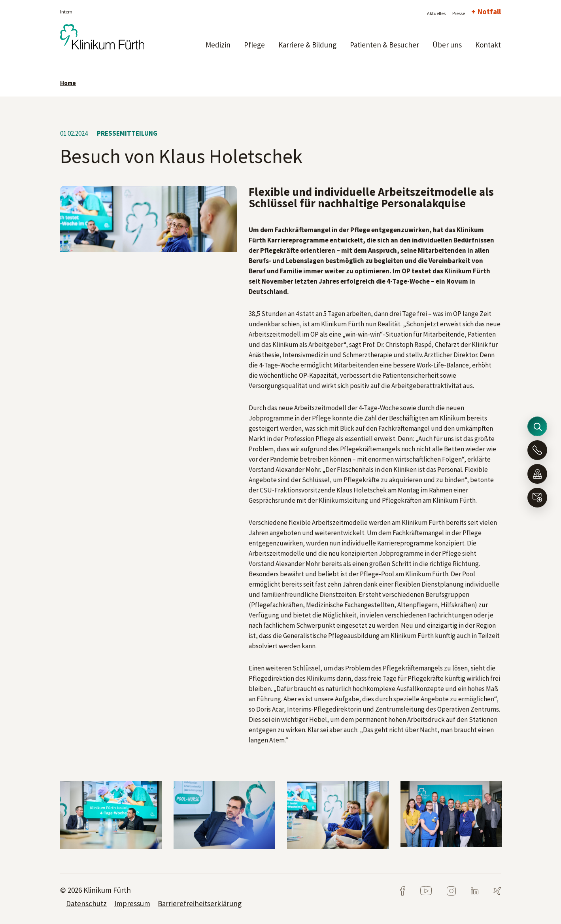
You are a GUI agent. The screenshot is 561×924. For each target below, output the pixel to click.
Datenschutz (86, 903)
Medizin (218, 45)
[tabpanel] (111, 815)
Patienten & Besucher (384, 45)
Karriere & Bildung (307, 45)
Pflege (254, 45)
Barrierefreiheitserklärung (200, 903)
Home (68, 83)
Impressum (132, 903)
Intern (66, 12)
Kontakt (488, 45)
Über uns (447, 45)
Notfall (489, 11)
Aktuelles (436, 13)
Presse (459, 13)
